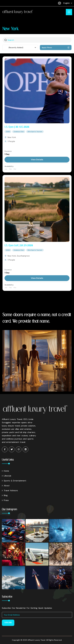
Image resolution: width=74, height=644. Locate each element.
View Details (37, 160)
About (6, 486)
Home (5, 471)
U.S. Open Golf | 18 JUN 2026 (19, 246)
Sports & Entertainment (14, 481)
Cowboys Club (19, 132)
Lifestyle (7, 476)
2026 (8, 132)
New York (12, 137)
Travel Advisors (10, 490)
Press (5, 500)
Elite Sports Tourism (35, 132)
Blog (5, 495)
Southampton (23, 256)
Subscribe (8, 623)
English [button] (64, 3)
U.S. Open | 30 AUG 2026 (17, 127)
